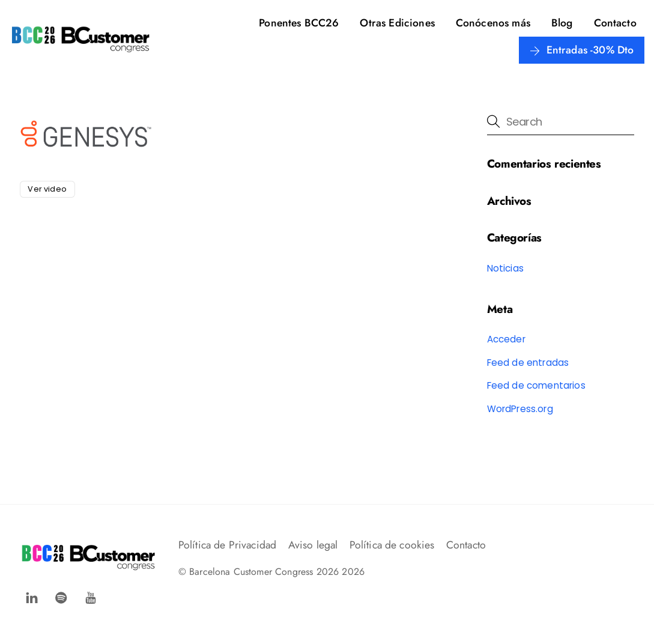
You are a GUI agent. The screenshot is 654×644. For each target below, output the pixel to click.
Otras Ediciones (397, 23)
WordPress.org (520, 409)
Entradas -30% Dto (582, 50)
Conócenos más (493, 23)
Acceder (506, 339)
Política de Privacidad (228, 545)
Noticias (505, 268)
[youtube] (91, 596)
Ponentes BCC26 (299, 23)
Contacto (615, 23)
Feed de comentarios (536, 385)
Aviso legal (313, 545)
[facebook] (32, 596)
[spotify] (61, 596)
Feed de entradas (528, 363)
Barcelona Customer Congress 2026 (264, 572)
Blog (562, 23)
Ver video (47, 189)
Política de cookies (392, 545)
